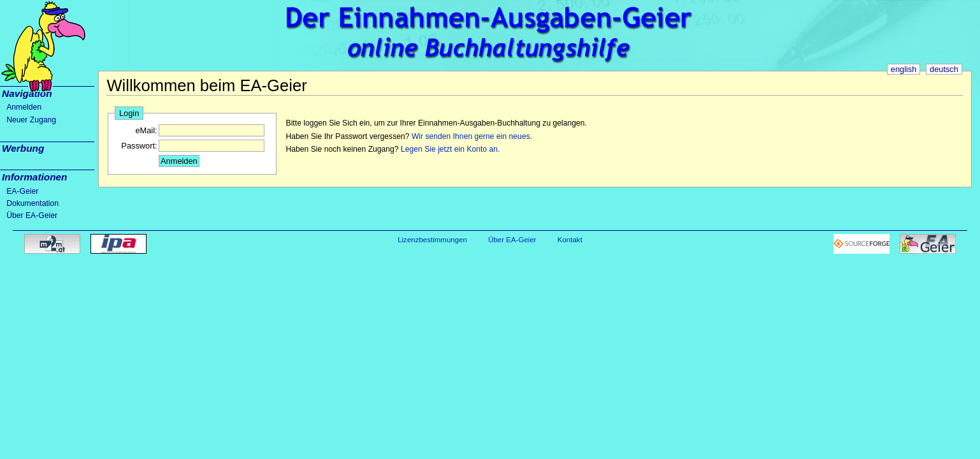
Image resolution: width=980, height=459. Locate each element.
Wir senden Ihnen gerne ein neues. (472, 136)
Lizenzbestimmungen (432, 240)
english (904, 69)
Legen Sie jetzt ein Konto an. (450, 149)
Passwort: (139, 146)
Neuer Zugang (31, 120)
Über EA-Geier (32, 215)
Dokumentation (32, 203)
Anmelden (24, 107)
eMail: (146, 130)
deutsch (944, 69)
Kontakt (570, 240)
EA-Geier (22, 191)
